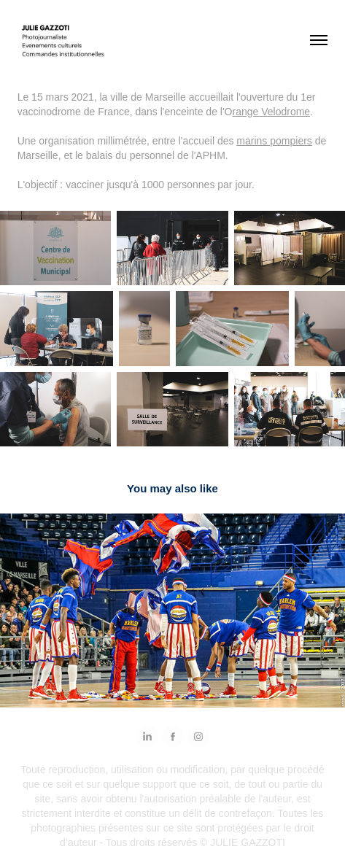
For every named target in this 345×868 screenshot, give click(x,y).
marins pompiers (274, 141)
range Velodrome (271, 112)
